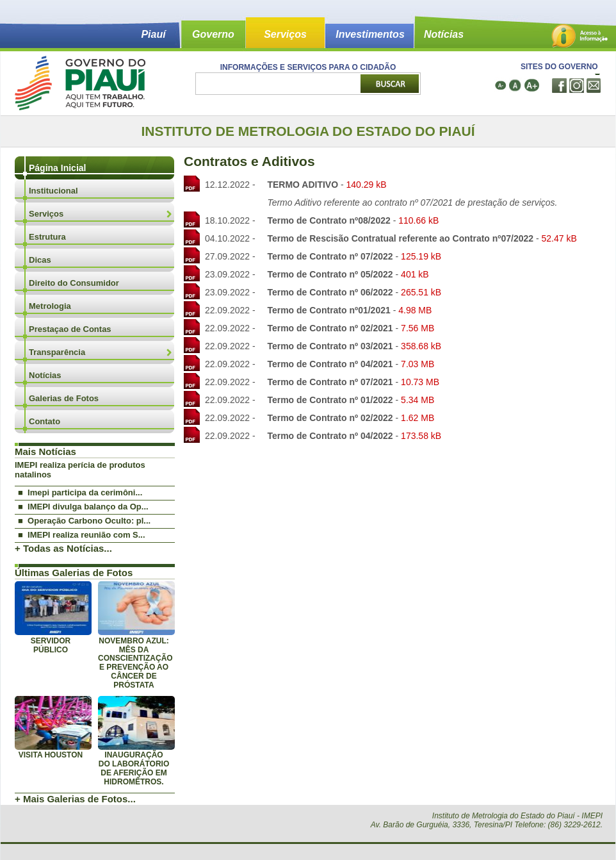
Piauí (153, 34)
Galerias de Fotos (64, 398)
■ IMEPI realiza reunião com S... (82, 535)
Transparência (57, 352)
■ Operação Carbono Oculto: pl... (84, 521)
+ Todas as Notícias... (63, 548)
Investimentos (370, 34)
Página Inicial (57, 168)
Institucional (53, 191)
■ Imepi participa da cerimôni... (80, 492)
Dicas (40, 260)
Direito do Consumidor (74, 283)
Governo (213, 34)
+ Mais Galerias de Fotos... (75, 799)
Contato (45, 421)
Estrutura (47, 237)
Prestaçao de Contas (70, 329)
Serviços (285, 34)
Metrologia (50, 306)
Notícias (444, 34)
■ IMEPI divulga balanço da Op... (83, 507)
